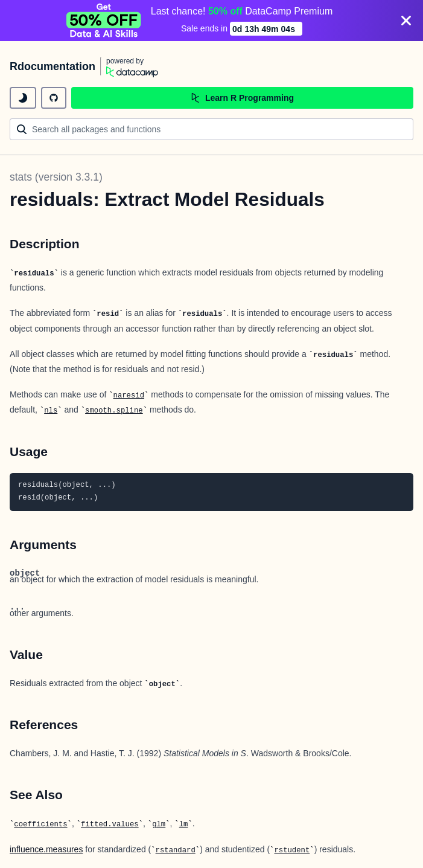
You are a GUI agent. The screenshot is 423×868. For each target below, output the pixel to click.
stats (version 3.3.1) (56, 177)
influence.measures (46, 849)
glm (159, 825)
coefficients (40, 825)
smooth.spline (114, 411)
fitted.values (110, 825)
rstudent (292, 850)
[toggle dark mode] (23, 98)
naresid (129, 396)
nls (51, 411)
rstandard (176, 850)
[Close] (406, 21)
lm (184, 825)
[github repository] (54, 98)
